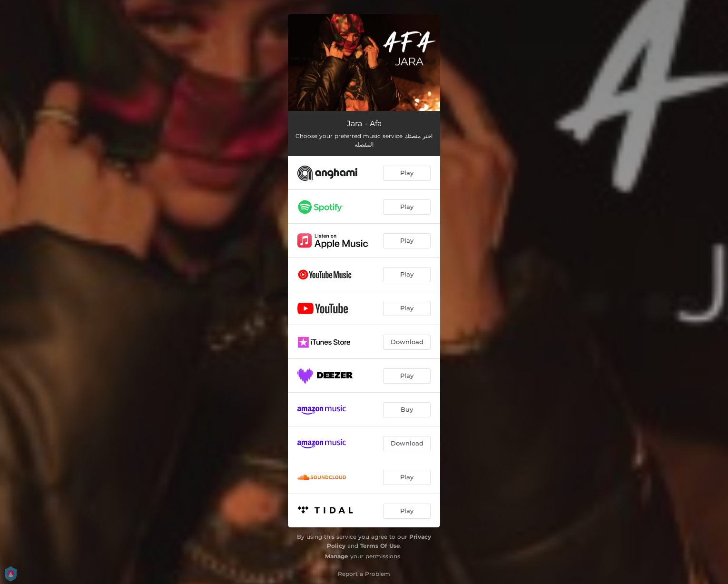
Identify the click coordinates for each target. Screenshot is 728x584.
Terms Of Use (380, 546)
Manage (337, 556)
